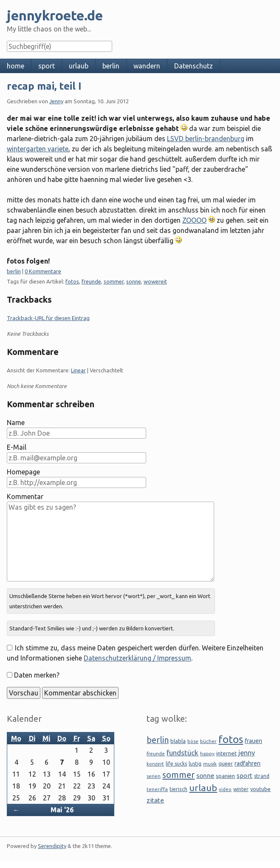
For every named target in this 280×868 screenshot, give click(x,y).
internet (226, 753)
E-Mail (17, 447)
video (225, 789)
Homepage (23, 472)
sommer (114, 281)
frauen (253, 741)
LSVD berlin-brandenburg (206, 139)
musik (210, 764)
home (16, 66)
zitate (155, 800)
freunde (91, 281)
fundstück (182, 753)
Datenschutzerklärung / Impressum (137, 658)
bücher (208, 741)
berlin (111, 66)
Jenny (56, 101)
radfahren (247, 763)
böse (193, 741)
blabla (178, 741)
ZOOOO (194, 220)
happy (207, 753)
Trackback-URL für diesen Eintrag (48, 318)
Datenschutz (194, 66)
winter (241, 789)
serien (154, 776)
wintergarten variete (38, 149)
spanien (225, 776)
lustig (195, 764)
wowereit (155, 281)
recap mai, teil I (44, 86)
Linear (78, 370)
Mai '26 (62, 810)
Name (16, 423)
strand (262, 776)
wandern (147, 66)
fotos (72, 281)
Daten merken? (37, 675)
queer (226, 763)
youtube (260, 789)
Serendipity (52, 846)
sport (47, 66)
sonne (134, 281)
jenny (247, 753)
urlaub (79, 66)
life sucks (176, 764)
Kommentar (25, 496)
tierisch (178, 789)
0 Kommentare (43, 271)
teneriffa (157, 789)
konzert (155, 764)
